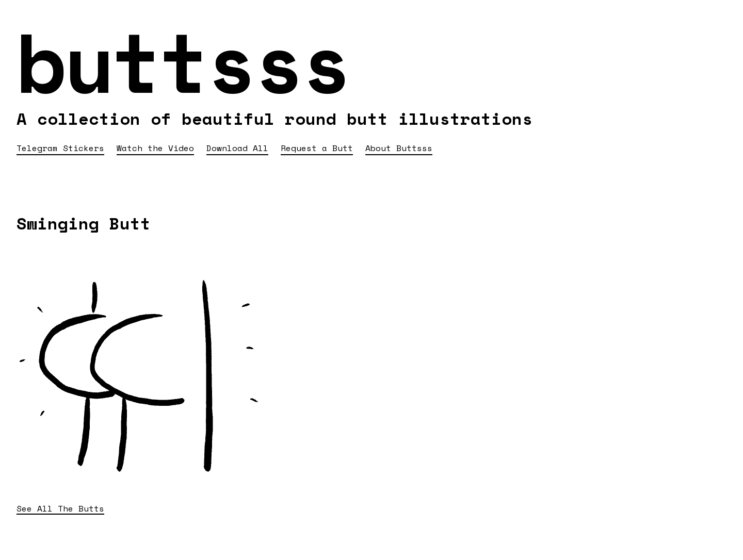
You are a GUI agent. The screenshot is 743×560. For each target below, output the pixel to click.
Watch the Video (155, 148)
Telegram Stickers (60, 148)
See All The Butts (60, 509)
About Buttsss (399, 148)
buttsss (183, 62)
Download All (237, 148)
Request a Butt (317, 148)
